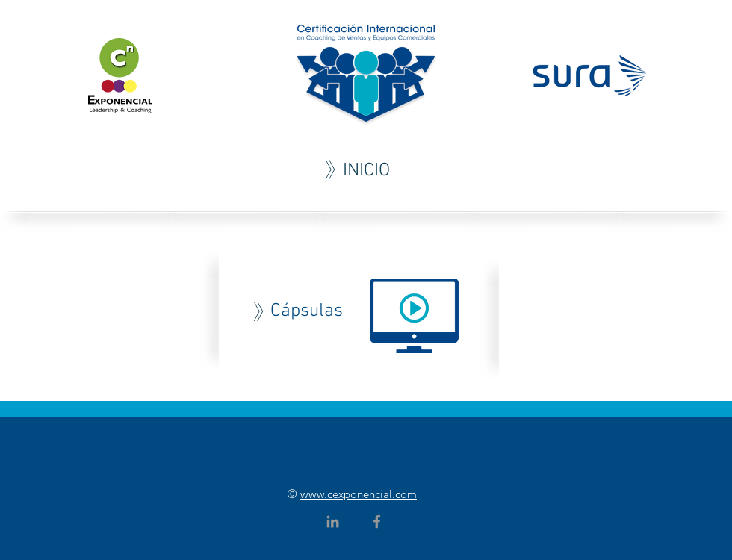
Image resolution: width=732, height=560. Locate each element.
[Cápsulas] (306, 311)
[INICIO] (366, 171)
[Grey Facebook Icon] (377, 522)
